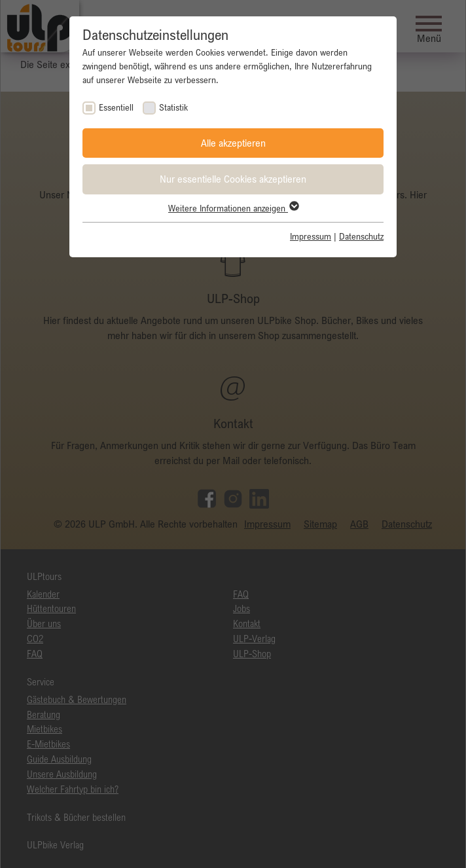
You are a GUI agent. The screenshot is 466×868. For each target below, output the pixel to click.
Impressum (311, 236)
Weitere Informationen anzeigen (233, 208)
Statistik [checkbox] (173, 107)
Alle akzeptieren (233, 143)
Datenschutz (361, 236)
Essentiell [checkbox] (116, 107)
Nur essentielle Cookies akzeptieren (233, 179)
